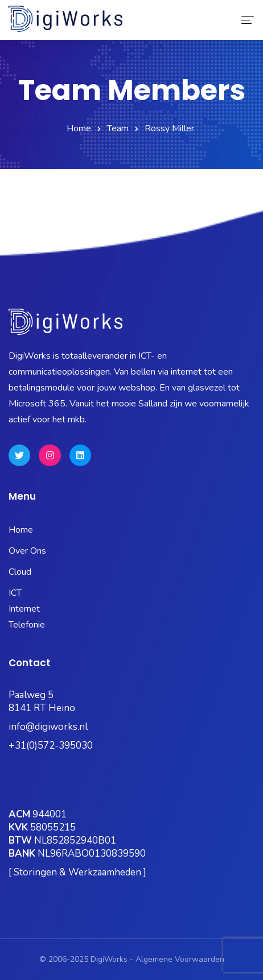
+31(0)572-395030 (51, 746)
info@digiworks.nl (48, 727)
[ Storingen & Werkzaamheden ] (77, 872)
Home (79, 128)
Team (118, 128)
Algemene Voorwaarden (180, 959)
